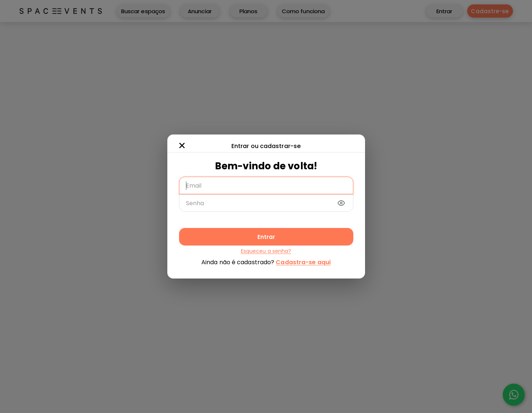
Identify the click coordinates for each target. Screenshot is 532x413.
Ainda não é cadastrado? (266, 262)
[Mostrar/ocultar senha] (341, 203)
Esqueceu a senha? (266, 251)
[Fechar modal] (182, 145)
